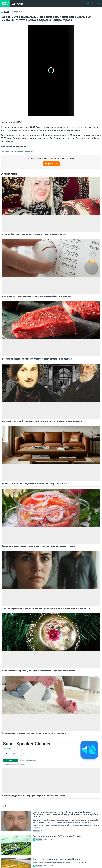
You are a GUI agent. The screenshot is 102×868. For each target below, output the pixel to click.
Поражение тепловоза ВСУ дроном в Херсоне (58, 836)
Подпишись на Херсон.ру (13, 146)
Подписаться (51, 164)
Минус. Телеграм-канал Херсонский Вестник (57, 859)
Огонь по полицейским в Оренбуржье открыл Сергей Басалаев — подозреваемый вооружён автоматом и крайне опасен (65, 814)
